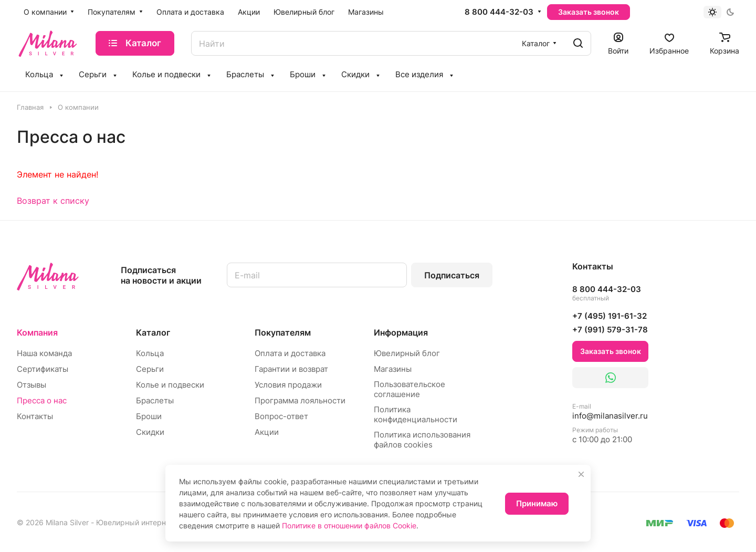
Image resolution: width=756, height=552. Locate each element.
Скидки (150, 432)
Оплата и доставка (290, 353)
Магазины (393, 369)
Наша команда (44, 353)
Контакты (35, 416)
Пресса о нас (42, 400)
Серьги (150, 369)
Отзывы (31, 385)
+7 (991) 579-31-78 (610, 330)
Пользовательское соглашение (409, 389)
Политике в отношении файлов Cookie (349, 525)
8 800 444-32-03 (499, 12)
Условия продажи (288, 385)
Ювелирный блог (407, 353)
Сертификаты (43, 369)
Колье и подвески (170, 385)
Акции (267, 432)
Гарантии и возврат (291, 369)
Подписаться (452, 275)
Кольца (150, 353)
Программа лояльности (300, 400)
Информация (401, 332)
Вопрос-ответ (281, 416)
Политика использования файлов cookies (422, 440)
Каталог (153, 332)
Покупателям (283, 332)
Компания (37, 332)
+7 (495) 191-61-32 (610, 316)
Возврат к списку (53, 201)
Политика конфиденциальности (416, 414)
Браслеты (155, 400)
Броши (149, 416)
